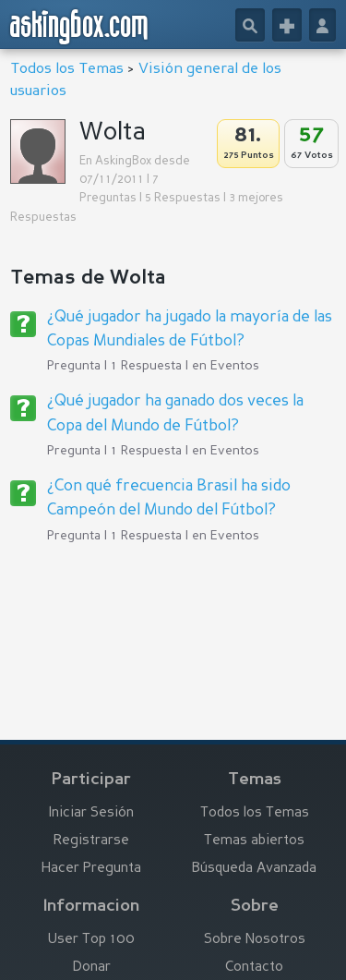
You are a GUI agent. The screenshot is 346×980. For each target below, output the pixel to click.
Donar (92, 968)
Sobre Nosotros (255, 940)
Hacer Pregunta (91, 869)
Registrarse (91, 841)
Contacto (254, 968)
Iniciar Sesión (91, 813)
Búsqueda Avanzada (254, 869)
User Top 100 (91, 940)
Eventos (235, 366)
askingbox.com (80, 27)
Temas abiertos (254, 841)
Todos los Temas (67, 69)
